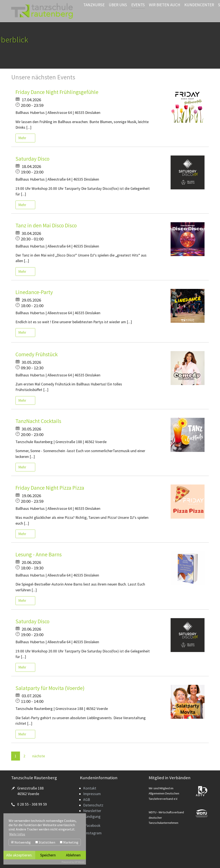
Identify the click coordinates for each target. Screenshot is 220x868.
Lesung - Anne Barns (39, 554)
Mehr (23, 138)
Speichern (48, 855)
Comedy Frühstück (37, 354)
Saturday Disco (32, 159)
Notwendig (21, 842)
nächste (39, 756)
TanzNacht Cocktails (38, 421)
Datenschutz (93, 805)
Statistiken (45, 842)
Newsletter (92, 811)
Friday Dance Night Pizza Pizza (50, 488)
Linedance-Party (34, 292)
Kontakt (90, 788)
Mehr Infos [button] (17, 834)
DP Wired (79, 862)
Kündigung (92, 817)
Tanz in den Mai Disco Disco (46, 225)
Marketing (69, 842)
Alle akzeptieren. (19, 855)
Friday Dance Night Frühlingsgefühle (57, 92)
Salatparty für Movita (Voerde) (50, 688)
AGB (87, 800)
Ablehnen (73, 855)
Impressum (92, 794)
